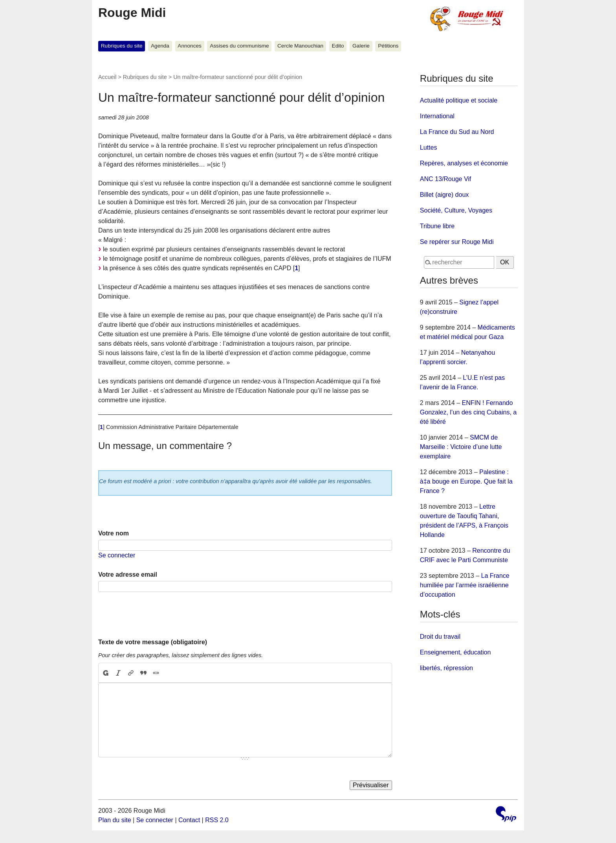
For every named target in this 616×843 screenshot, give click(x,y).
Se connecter (117, 555)
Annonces (189, 46)
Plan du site (115, 820)
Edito (338, 46)
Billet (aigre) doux (445, 195)
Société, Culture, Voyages (456, 210)
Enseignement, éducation (456, 652)
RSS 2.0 (217, 820)
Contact (189, 820)
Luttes (429, 148)
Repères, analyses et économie (464, 163)
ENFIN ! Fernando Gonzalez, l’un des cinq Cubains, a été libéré (468, 412)
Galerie (361, 46)
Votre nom (114, 533)
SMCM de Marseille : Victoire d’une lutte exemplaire (461, 447)
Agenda (160, 46)
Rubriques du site (122, 46)
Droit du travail (440, 637)
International (437, 116)
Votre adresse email (128, 575)
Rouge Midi (132, 13)
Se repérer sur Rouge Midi (457, 242)
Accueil (107, 77)
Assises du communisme (239, 46)
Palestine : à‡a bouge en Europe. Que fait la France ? (466, 481)
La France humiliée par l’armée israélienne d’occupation (465, 585)
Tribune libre (437, 226)
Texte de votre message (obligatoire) (153, 642)
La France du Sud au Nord (457, 132)
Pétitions (388, 46)
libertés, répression (446, 668)
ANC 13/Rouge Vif (445, 179)
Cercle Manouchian (300, 46)
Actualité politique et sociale (459, 100)
